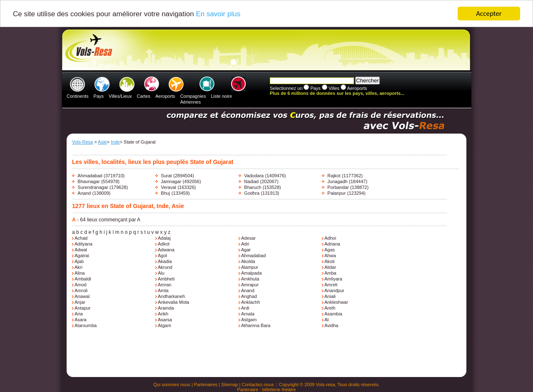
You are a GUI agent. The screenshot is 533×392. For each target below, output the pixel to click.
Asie (102, 142)
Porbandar (338, 187)
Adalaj (164, 238)
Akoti (329, 261)
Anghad (249, 296)
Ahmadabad (90, 176)
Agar (246, 250)
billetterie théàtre (279, 390)
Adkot (164, 244)
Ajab (79, 261)
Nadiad (251, 181)
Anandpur (334, 290)
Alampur (250, 267)
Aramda (166, 308)
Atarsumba (86, 325)
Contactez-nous (258, 385)
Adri (245, 244)
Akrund (165, 267)
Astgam (249, 320)
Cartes (144, 96)
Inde (115, 142)
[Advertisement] (265, 50)
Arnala (248, 314)
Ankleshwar (336, 302)
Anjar (80, 302)
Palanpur (336, 193)
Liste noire (221, 96)
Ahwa (330, 256)
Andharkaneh (171, 296)
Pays (99, 96)
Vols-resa (326, 385)
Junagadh (337, 181)
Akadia (165, 261)
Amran (164, 285)
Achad (81, 238)
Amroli (81, 290)
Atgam (164, 325)
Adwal (81, 250)
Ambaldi (83, 279)
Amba (330, 273)
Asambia (333, 314)
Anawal (82, 296)
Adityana (83, 244)
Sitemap (229, 385)
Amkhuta (250, 279)
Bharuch (253, 187)
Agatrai (82, 256)
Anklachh (250, 302)
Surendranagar (93, 187)
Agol (162, 256)
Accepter (489, 14)
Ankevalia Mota (173, 302)
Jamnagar (171, 181)
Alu (161, 273)
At (326, 320)
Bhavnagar (88, 181)
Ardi (245, 308)
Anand (84, 193)
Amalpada (252, 273)
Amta (163, 290)
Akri (78, 267)
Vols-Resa (82, 142)
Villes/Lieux (120, 96)
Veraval (168, 187)
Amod (81, 285)
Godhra (252, 193)
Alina (80, 273)
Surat (166, 176)
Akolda (248, 261)
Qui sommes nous (172, 385)
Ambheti (166, 279)
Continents (78, 96)
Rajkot (334, 176)
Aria (79, 314)
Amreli (331, 285)
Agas (330, 250)
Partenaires (206, 385)
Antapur (83, 308)
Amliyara (333, 279)
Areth (330, 308)
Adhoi (330, 238)
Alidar (330, 267)
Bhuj (165, 193)
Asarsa (165, 320)
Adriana (332, 244)
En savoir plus (218, 14)
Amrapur (250, 285)
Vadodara (254, 176)
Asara (81, 320)
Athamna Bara (256, 325)
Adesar (248, 238)
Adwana (166, 250)
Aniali (330, 296)
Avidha (331, 325)
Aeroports (165, 96)
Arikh (163, 314)
